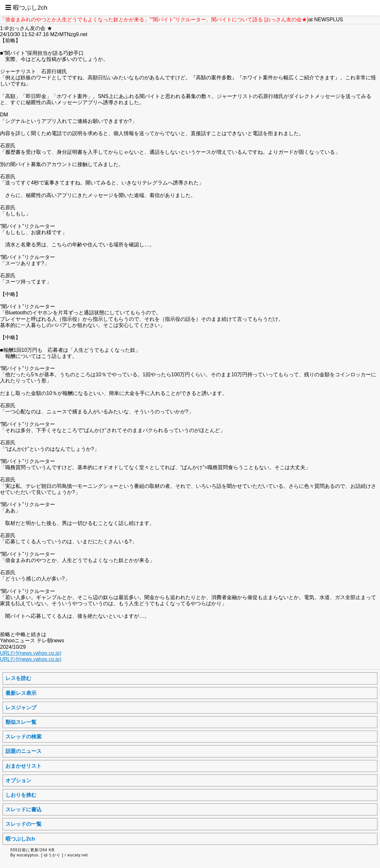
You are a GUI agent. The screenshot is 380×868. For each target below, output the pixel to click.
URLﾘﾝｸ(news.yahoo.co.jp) (31, 653)
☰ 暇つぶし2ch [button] (26, 8)
